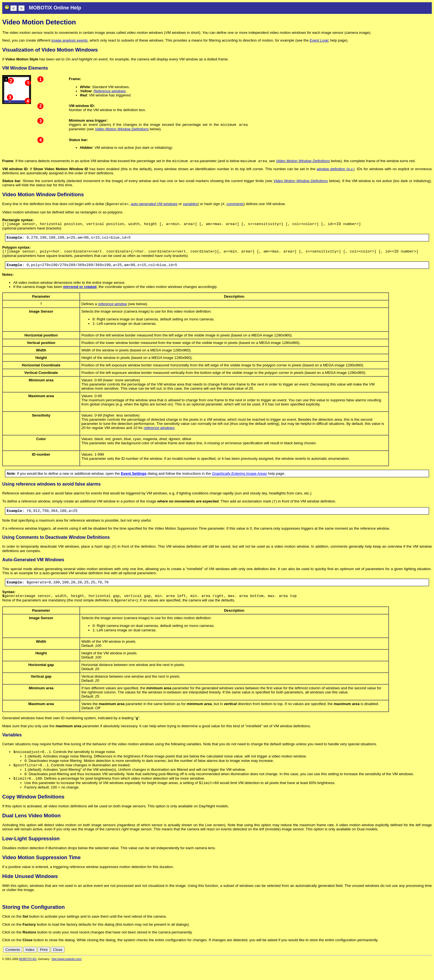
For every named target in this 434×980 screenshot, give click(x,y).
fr (416, 967)
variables (190, 206)
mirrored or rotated (80, 292)
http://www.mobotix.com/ (67, 976)
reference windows (159, 435)
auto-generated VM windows (154, 206)
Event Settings (134, 480)
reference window (112, 309)
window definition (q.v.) (336, 170)
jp (424, 967)
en (405, 967)
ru (429, 967)
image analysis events (70, 40)
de (399, 967)
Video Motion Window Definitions (122, 130)
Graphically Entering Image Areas (240, 480)
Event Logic (319, 40)
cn (392, 967)
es (411, 967)
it (420, 967)
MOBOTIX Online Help (55, 8)
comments (235, 206)
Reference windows (110, 91)
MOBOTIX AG (28, 976)
